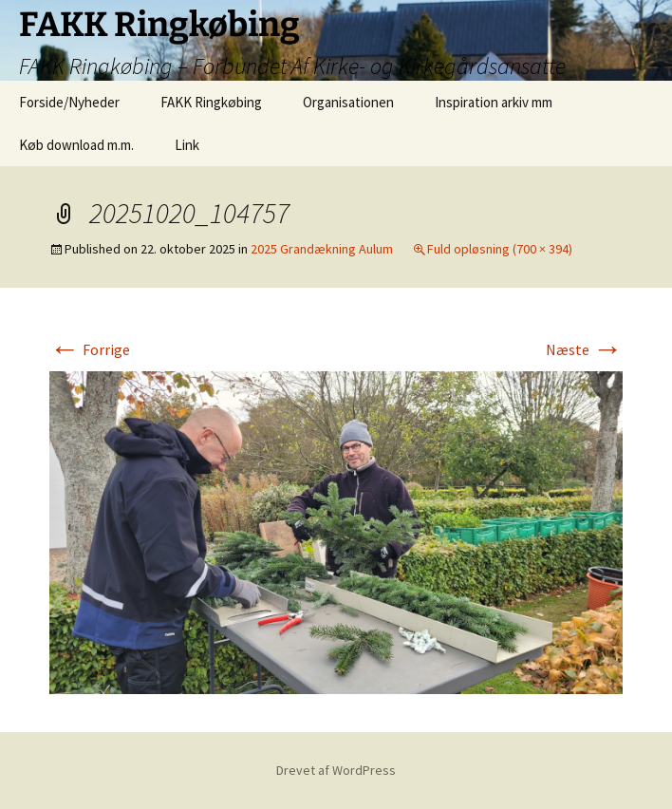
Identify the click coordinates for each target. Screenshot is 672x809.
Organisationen (348, 102)
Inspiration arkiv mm (494, 102)
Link (187, 145)
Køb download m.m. (76, 145)
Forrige (90, 349)
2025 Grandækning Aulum (322, 249)
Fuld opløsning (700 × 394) (500, 249)
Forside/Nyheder (69, 102)
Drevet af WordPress (336, 770)
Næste (584, 349)
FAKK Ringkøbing (211, 102)
